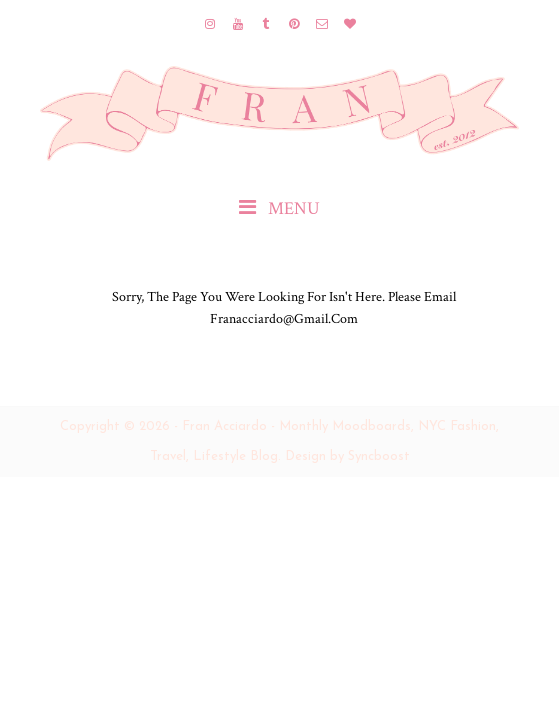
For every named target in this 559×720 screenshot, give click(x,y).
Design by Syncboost (347, 456)
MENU (279, 208)
